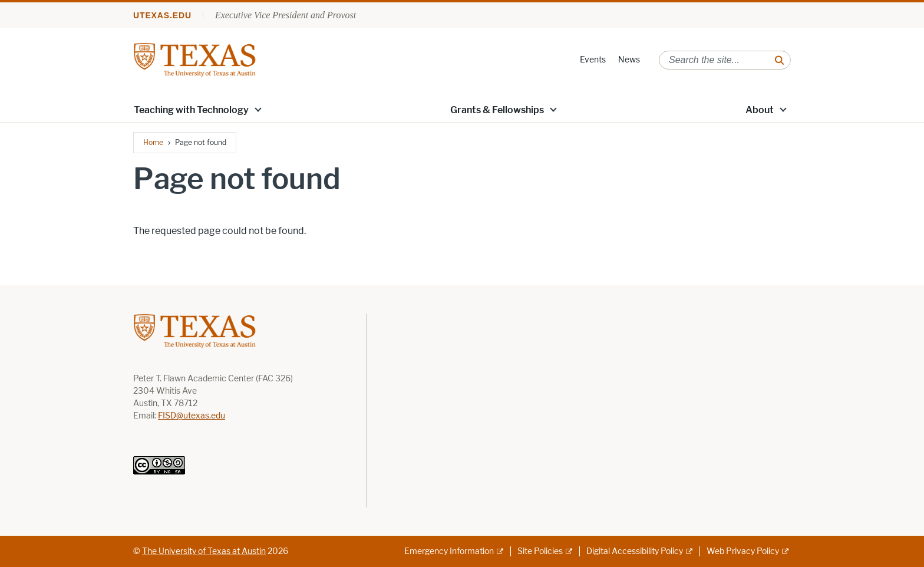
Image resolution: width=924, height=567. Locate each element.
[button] (258, 109)
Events (593, 60)
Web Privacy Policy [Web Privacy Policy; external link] (743, 551)
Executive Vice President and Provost (286, 15)
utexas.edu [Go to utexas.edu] (162, 15)
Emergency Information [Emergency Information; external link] (449, 551)
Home (153, 142)
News (629, 60)
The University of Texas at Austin (204, 551)
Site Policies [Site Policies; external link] (540, 551)
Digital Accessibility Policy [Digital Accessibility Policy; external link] (635, 551)
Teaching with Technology (191, 110)
